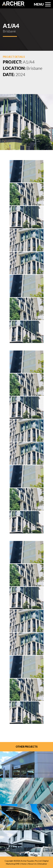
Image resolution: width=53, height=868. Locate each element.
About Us (32, 864)
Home (24, 864)
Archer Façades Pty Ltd (31, 861)
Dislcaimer (43, 864)
